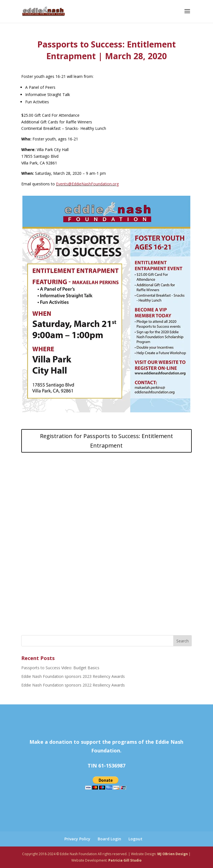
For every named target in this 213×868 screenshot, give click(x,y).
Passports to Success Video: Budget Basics (60, 668)
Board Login (109, 839)
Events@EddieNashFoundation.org (87, 184)
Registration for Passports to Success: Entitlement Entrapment (106, 441)
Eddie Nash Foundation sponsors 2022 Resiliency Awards (73, 685)
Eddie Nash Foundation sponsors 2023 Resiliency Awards (73, 676)
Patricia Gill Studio (125, 860)
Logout (135, 839)
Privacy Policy (77, 839)
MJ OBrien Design (173, 854)
